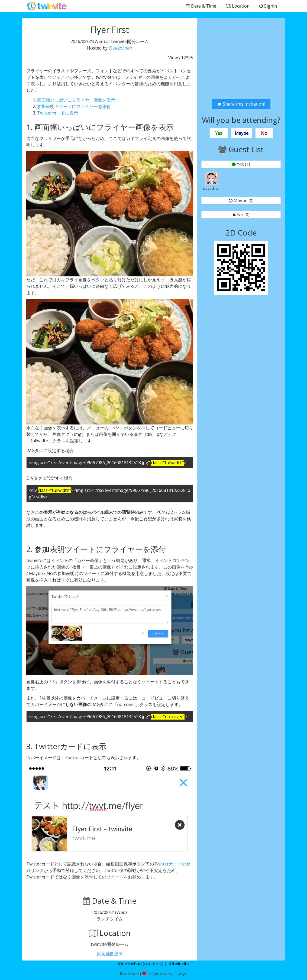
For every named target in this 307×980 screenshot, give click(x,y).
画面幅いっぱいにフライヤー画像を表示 (76, 100)
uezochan (132, 964)
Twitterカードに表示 (58, 113)
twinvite (181, 964)
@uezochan (120, 48)
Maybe (242, 133)
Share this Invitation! (241, 104)
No (264, 133)
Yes (219, 133)
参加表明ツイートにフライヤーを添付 (74, 106)
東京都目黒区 (110, 954)
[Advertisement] (241, 58)
